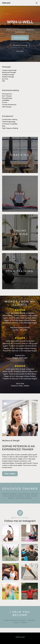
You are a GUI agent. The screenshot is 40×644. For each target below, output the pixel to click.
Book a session (10, 474)
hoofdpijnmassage (8, 75)
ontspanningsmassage (9, 70)
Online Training (20, 38)
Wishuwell (6, 3)
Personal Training (20, 45)
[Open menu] (37, 3)
